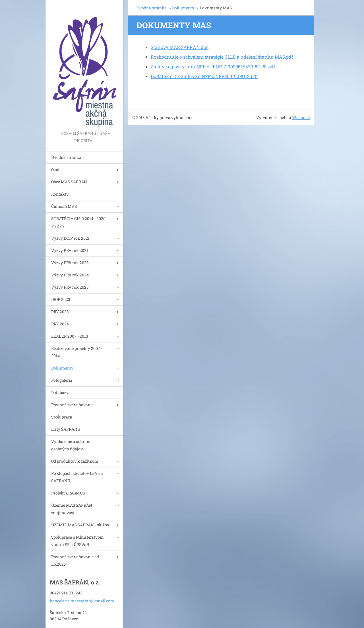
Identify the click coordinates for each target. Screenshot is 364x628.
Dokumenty (62, 368)
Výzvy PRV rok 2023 (70, 263)
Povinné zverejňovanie (72, 405)
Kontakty (60, 194)
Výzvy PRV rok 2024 (70, 275)
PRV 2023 (60, 312)
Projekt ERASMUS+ (69, 493)
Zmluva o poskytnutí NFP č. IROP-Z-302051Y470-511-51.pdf (213, 66)
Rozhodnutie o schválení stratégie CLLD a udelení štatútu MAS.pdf (222, 57)
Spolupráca (62, 417)
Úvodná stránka (66, 157)
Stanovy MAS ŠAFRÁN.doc (180, 47)
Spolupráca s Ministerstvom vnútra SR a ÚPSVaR (77, 541)
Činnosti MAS (64, 206)
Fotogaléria (62, 380)
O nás (56, 170)
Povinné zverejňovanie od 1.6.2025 (75, 560)
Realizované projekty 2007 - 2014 (77, 352)
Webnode (301, 117)
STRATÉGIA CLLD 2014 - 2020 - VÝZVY (79, 222)
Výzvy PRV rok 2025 (70, 287)
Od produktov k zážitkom (75, 461)
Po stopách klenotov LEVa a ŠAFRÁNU (77, 477)
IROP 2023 (61, 299)
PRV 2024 (60, 324)
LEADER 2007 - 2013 (70, 336)
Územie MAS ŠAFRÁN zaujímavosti (72, 509)
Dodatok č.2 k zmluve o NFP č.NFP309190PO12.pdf (204, 76)
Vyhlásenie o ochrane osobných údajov (71, 445)
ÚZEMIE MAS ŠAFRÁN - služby (80, 525)
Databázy (60, 392)
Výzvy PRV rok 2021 (70, 250)
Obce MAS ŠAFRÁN (69, 182)
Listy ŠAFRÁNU (66, 429)
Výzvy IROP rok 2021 (70, 238)
